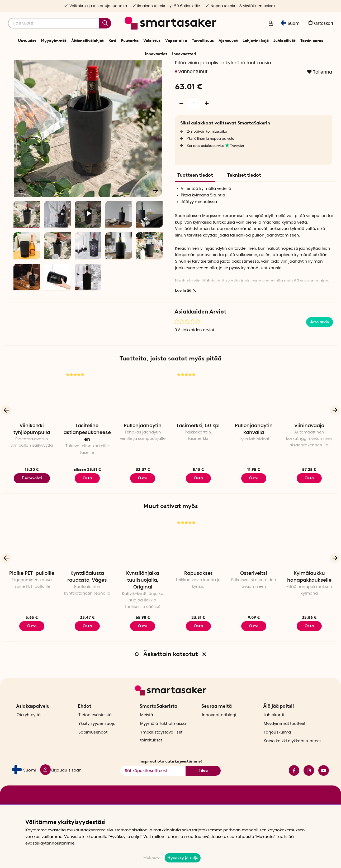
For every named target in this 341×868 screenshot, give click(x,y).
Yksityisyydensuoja (97, 732)
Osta (87, 495)
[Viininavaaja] (309, 412)
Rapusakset (198, 591)
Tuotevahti (32, 495)
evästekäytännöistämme (50, 843)
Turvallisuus (203, 41)
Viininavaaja (309, 443)
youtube (324, 779)
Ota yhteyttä (29, 723)
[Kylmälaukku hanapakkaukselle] (309, 560)
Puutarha (130, 41)
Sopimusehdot (93, 741)
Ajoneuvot (228, 41)
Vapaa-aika (176, 41)
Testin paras (312, 41)
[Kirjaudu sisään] (271, 24)
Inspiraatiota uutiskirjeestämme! (171, 770)
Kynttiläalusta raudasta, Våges (87, 594)
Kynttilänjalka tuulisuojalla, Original (143, 597)
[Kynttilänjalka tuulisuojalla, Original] (143, 560)
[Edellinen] (21, 207)
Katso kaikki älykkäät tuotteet (292, 749)
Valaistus (152, 41)
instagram (309, 779)
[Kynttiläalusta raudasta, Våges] (87, 560)
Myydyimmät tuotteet (285, 732)
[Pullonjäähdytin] (143, 412)
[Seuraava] (156, 207)
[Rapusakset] (198, 560)
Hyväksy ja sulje (183, 858)
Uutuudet (27, 41)
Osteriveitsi (254, 591)
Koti (112, 41)
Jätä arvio (320, 339)
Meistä (147, 723)
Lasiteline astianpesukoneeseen (87, 450)
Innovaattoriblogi (219, 723)
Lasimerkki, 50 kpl (198, 443)
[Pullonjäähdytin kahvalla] (254, 412)
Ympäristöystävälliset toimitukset (161, 745)
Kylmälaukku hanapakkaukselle (309, 594)
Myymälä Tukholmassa (163, 732)
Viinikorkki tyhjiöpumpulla (32, 446)
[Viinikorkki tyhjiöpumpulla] (32, 412)
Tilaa (203, 779)
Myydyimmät (54, 41)
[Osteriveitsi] (254, 560)
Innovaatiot (156, 54)
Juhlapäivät (285, 41)
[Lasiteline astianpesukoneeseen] (87, 412)
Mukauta (152, 858)
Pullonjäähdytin (143, 443)
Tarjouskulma (277, 741)
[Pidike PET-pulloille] (32, 560)
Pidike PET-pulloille (32, 591)
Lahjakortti (274, 723)
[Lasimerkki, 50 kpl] (198, 412)
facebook (294, 779)
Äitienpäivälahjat (87, 41)
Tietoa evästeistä (95, 723)
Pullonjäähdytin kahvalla (254, 446)
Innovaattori (184, 54)
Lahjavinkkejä (256, 41)
